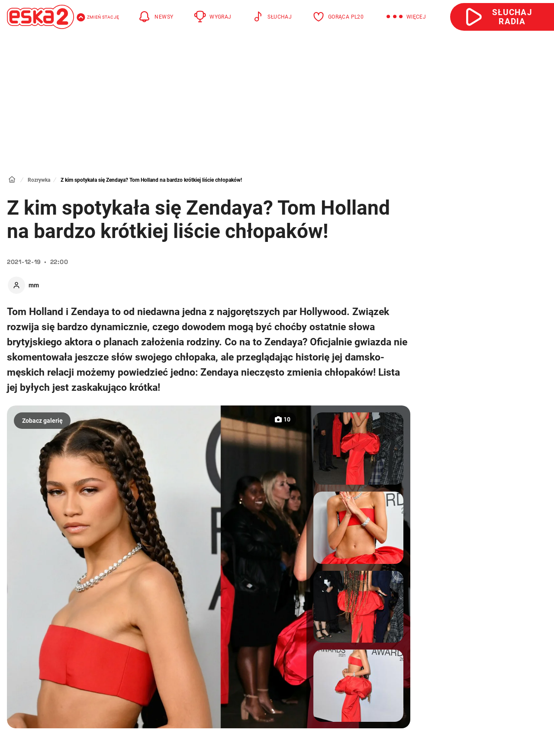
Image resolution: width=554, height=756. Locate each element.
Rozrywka (39, 180)
